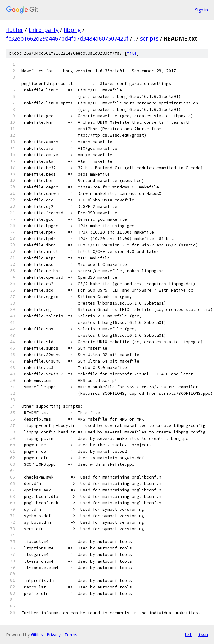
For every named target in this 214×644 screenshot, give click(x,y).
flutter (15, 30)
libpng (72, 30)
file (132, 53)
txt (188, 634)
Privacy (54, 635)
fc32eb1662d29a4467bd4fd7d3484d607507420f (67, 38)
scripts (149, 38)
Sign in (201, 10)
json (203, 634)
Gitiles (37, 635)
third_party (44, 30)
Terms (71, 635)
